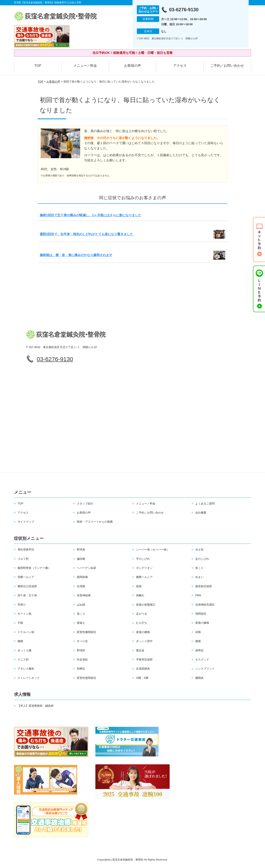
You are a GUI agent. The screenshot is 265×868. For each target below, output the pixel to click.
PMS (198, 595)
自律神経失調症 (205, 605)
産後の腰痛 (143, 632)
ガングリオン (144, 568)
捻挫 (139, 586)
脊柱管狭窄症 (26, 550)
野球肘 (81, 650)
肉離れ (140, 595)
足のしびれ (202, 559)
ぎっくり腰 (24, 650)
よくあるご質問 (205, 504)
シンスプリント (205, 669)
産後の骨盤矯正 (146, 605)
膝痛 (198, 641)
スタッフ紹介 (85, 504)
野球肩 (81, 550)
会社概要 (201, 513)
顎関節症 (201, 614)
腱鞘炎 (199, 678)
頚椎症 (81, 669)
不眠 (20, 623)
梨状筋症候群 (204, 586)
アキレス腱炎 (26, 669)
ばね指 (81, 605)
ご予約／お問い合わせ (227, 66)
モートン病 (24, 614)
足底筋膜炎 (143, 669)
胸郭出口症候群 (27, 586)
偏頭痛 (81, 559)
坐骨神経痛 (84, 595)
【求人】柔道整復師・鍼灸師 (36, 706)
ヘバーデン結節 (86, 568)
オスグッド (202, 659)
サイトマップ (26, 522)
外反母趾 (82, 659)
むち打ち (142, 623)
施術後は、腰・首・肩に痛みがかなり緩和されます (76, 255)
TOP (38, 66)
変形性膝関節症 (86, 632)
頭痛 (198, 632)
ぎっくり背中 (144, 641)
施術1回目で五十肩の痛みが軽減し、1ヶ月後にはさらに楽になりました (90, 215)
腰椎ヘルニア (144, 577)
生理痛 (81, 586)
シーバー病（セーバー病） (153, 550)
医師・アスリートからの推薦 (95, 522)
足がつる (142, 614)
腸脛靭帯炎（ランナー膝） (34, 568)
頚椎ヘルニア (26, 577)
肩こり (81, 614)
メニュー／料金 (85, 66)
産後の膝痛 (202, 623)
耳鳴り (22, 605)
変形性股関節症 (86, 678)
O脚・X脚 (142, 678)
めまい (199, 577)
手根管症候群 (144, 659)
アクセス (180, 66)
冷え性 (199, 550)
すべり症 (82, 641)
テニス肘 (23, 659)
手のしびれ (143, 559)
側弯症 (199, 650)
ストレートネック (29, 678)
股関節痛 (82, 577)
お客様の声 (133, 66)
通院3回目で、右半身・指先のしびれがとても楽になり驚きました (86, 234)
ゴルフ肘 (23, 559)
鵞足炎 (140, 650)
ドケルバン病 (26, 632)
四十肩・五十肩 (27, 595)
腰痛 (20, 641)
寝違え (81, 623)
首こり (199, 568)
